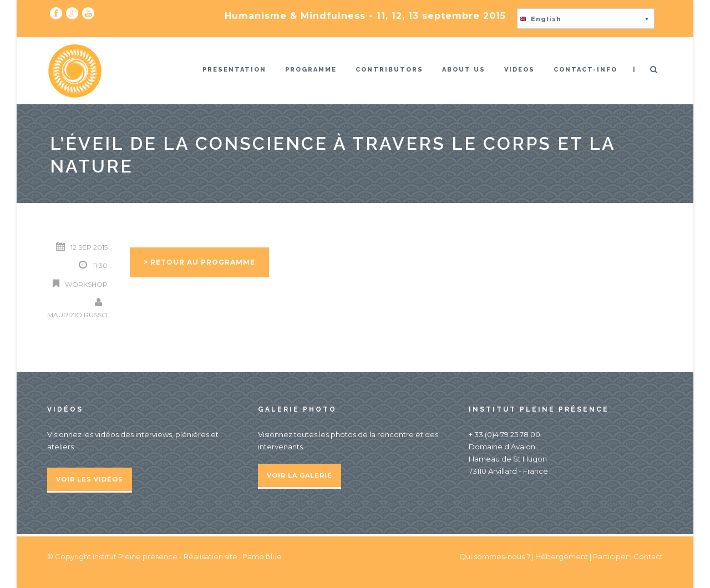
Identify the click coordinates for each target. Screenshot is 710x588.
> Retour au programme (199, 262)
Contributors (389, 70)
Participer (611, 556)
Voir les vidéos (90, 479)
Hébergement (562, 556)
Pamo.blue (262, 556)
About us (464, 70)
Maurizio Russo (77, 315)
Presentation (234, 70)
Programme (311, 70)
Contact (648, 556)
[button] (586, 19)
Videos (519, 70)
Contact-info (585, 70)
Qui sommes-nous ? (496, 556)
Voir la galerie (300, 475)
